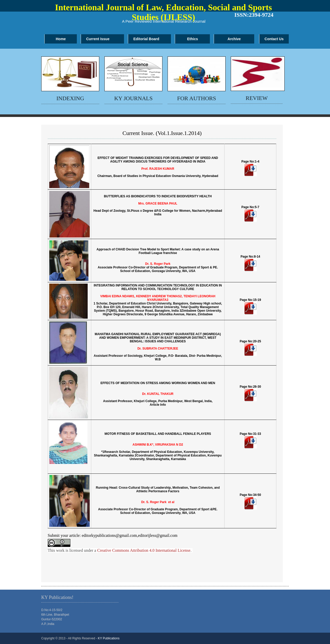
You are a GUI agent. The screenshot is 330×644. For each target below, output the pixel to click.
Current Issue (98, 39)
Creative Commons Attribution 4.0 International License (144, 550)
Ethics (193, 39)
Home (61, 39)
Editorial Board (146, 39)
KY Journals (133, 98)
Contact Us (274, 39)
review (257, 98)
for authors (197, 98)
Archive (234, 39)
